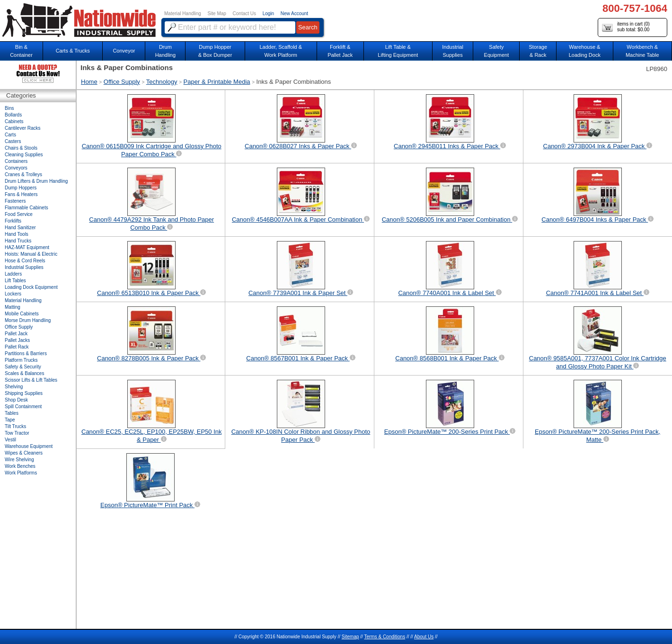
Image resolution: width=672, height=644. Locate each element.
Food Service (19, 214)
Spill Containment (23, 407)
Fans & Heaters (21, 194)
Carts (10, 135)
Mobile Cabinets (22, 314)
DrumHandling (165, 51)
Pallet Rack (17, 347)
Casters (13, 141)
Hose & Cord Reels (25, 261)
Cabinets (14, 121)
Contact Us (244, 13)
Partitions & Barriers (26, 353)
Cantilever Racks (23, 128)
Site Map (217, 13)
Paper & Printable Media (217, 82)
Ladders (13, 274)
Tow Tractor (17, 433)
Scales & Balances (24, 373)
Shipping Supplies (24, 393)
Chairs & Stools (21, 148)
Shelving (14, 387)
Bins (9, 108)
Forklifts (13, 221)
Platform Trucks (21, 360)
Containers (16, 161)
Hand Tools (17, 234)
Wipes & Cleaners (24, 453)
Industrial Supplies (24, 267)
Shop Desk (16, 400)
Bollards (13, 115)
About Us (424, 637)
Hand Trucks (18, 241)
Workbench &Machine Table (642, 51)
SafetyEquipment (497, 51)
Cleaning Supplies (24, 155)
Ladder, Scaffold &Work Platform (281, 51)
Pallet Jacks (17, 340)
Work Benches (20, 466)
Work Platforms (21, 473)
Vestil (10, 440)
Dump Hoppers (21, 188)
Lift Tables (15, 281)
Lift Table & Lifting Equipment (398, 51)
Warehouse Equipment (29, 446)
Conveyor (124, 51)
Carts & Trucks (73, 51)
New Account (294, 13)
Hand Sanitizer (20, 228)
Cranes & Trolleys (23, 174)
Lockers (13, 294)
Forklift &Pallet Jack (340, 51)
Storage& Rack (538, 51)
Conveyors (16, 168)
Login (268, 13)
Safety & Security (23, 367)
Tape (10, 420)
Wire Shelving (19, 460)
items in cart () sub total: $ (626, 27)
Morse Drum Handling (28, 320)
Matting (13, 307)
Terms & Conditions (385, 637)
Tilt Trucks (15, 426)
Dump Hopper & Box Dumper (215, 51)
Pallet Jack (16, 334)
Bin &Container (21, 51)
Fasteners (15, 201)
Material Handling (183, 13)
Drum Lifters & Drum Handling (36, 181)
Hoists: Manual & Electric (31, 254)
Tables (12, 413)
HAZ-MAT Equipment (27, 247)
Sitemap (350, 637)
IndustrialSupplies (453, 51)
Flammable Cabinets (27, 208)
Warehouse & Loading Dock (585, 51)
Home (89, 82)
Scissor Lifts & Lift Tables (31, 380)
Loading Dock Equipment (31, 287)
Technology (162, 82)
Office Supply (122, 82)
